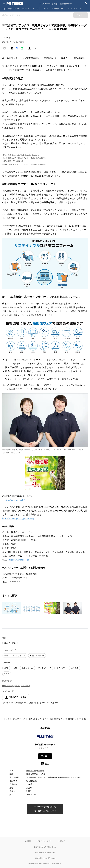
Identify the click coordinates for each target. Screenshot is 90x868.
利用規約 (62, 841)
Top (4, 8)
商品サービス (10, 643)
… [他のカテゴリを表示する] (80, 8)
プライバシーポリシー (45, 841)
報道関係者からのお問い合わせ (45, 847)
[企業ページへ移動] (45, 737)
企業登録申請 (66, 4)
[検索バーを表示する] (86, 4)
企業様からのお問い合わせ (45, 852)
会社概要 (28, 841)
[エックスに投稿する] (12, 48)
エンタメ (45, 8)
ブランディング (45, 668)
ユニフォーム (27, 668)
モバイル (26, 8)
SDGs (7, 674)
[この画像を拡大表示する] (12, 608)
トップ (7, 719)
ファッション (71, 8)
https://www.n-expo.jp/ (14, 500)
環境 (6, 668)
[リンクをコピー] (34, 48)
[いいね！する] (4, 48)
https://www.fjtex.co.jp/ (19, 560)
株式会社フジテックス (38, 719)
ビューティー (57, 8)
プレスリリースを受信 (48, 4)
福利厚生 (75, 668)
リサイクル (61, 668)
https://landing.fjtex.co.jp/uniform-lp (18, 518)
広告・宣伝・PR (37, 656)
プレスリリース (19, 719)
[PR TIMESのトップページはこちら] (15, 4)
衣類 (15, 668)
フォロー (45, 756)
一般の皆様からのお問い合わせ (45, 858)
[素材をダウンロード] (30, 48)
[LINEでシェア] (22, 48)
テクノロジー (14, 8)
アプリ (35, 8)
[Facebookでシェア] (17, 48)
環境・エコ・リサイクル (15, 656)
